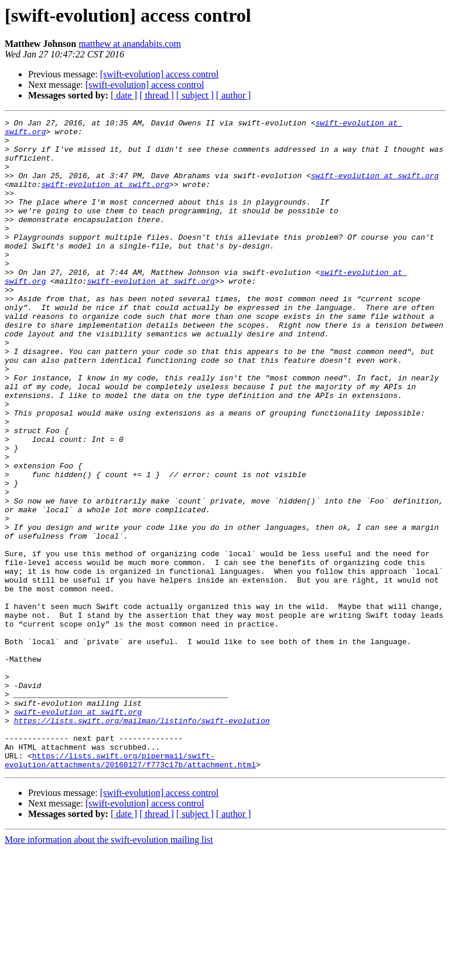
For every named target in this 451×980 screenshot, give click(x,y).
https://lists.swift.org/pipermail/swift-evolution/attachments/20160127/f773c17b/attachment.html (130, 889)
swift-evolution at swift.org (375, 188)
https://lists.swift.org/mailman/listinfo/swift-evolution (142, 842)
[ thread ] (157, 95)
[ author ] (234, 95)
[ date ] (124, 95)
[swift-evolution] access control (160, 74)
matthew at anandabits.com (130, 44)
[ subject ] (195, 95)
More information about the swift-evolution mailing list (109, 970)
